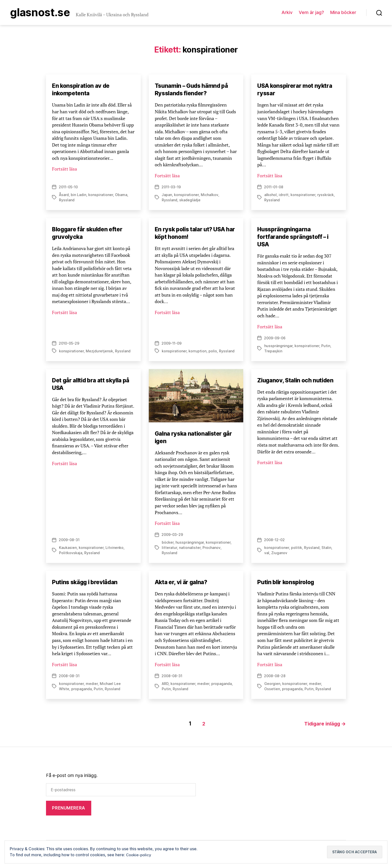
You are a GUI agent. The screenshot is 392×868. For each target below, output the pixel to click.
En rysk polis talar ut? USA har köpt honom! (192, 234)
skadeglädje (190, 201)
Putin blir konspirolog (288, 584)
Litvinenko (114, 549)
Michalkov (209, 196)
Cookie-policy (139, 855)
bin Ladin (78, 196)
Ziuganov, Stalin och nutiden (298, 381)
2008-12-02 (274, 541)
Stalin (326, 549)
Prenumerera (68, 808)
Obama (121, 196)
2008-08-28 (275, 677)
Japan (167, 196)
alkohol (270, 196)
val (267, 554)
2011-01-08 (274, 188)
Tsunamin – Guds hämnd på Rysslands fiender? (194, 90)
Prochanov (211, 549)
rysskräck (325, 196)
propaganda (81, 690)
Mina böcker (343, 13)
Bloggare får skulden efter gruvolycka (89, 234)
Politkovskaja (71, 554)
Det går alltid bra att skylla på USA (93, 385)
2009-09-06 (275, 339)
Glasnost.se (43, 13)
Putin (326, 347)
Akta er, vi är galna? (182, 584)
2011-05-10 (68, 188)
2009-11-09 (171, 344)
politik (296, 549)
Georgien (272, 685)
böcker (168, 544)
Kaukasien (68, 549)
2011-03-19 (171, 188)
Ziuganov (279, 554)
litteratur (169, 549)
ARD (165, 685)
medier (92, 685)
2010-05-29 (69, 344)
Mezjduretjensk (99, 352)
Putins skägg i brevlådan (87, 584)
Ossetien (272, 690)
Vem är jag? (311, 13)
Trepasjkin (273, 352)
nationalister (190, 549)
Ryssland (67, 201)
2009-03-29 (172, 536)
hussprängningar (278, 347)
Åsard (64, 196)
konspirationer (101, 196)
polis (213, 352)
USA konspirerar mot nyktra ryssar (297, 90)
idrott (284, 196)
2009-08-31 (69, 541)
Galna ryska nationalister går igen (196, 439)
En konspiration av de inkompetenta (82, 90)
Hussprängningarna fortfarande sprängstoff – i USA (295, 238)
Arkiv (287, 13)
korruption (197, 352)
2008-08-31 (69, 677)
